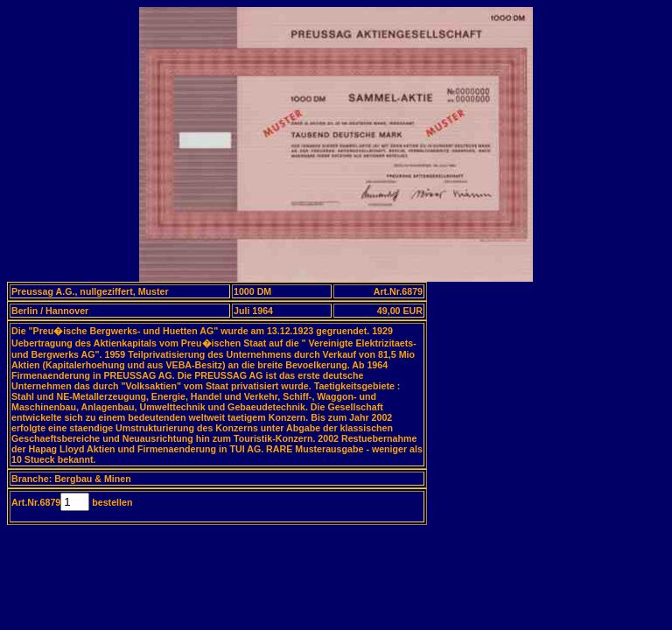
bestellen (111, 502)
